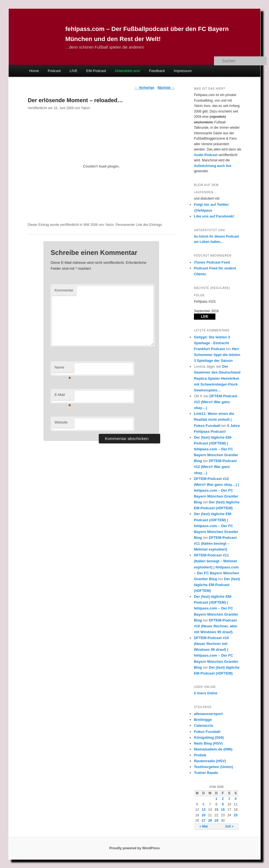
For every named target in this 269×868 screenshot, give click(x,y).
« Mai (203, 826)
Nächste (166, 88)
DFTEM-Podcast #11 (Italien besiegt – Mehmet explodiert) (215, 543)
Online (206, 693)
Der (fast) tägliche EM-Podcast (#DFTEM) (217, 585)
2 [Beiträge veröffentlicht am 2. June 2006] (223, 799)
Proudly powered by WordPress (134, 848)
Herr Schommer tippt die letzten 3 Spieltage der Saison (217, 355)
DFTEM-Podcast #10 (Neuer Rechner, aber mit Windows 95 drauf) (216, 626)
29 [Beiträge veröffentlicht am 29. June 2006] (216, 821)
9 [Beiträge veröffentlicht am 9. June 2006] (223, 804)
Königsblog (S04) (209, 737)
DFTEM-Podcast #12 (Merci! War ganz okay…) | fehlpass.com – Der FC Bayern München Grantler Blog (216, 491)
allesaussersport (208, 714)
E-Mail (63, 396)
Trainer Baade (206, 773)
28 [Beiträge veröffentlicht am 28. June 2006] (210, 821)
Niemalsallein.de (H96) (213, 749)
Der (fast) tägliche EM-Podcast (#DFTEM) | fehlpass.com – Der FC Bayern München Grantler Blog (216, 449)
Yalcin (85, 108)
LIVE (73, 71)
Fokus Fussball (207, 732)
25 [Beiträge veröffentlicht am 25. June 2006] (236, 815)
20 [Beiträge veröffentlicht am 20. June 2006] (204, 815)
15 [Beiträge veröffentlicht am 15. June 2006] (216, 810)
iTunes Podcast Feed (212, 262)
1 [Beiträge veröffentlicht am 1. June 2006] (216, 799)
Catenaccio (204, 725)
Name (63, 369)
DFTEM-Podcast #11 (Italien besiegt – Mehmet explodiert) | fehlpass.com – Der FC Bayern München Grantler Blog (217, 567)
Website (61, 422)
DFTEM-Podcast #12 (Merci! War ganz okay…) (216, 402)
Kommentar (64, 290)
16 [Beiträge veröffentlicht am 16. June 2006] (223, 810)
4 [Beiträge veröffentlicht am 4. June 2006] (236, 799)
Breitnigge (203, 720)
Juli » (229, 826)
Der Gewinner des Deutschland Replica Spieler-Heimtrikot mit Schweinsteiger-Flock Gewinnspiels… (217, 378)
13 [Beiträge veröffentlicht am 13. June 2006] (204, 810)
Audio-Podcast (206, 155)
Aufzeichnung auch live (213, 166)
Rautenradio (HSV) (210, 761)
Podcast (54, 71)
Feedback (157, 71)
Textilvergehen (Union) (213, 767)
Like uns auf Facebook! (214, 216)
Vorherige (144, 88)
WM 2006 (91, 225)
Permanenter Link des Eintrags (139, 225)
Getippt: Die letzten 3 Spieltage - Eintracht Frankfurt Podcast (212, 343)
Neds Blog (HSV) (208, 743)
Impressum (183, 71)
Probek (200, 755)
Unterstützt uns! (127, 71)
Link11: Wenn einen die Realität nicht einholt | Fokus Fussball (214, 419)
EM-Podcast (96, 71)
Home (34, 71)
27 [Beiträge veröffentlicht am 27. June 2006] (204, 821)
